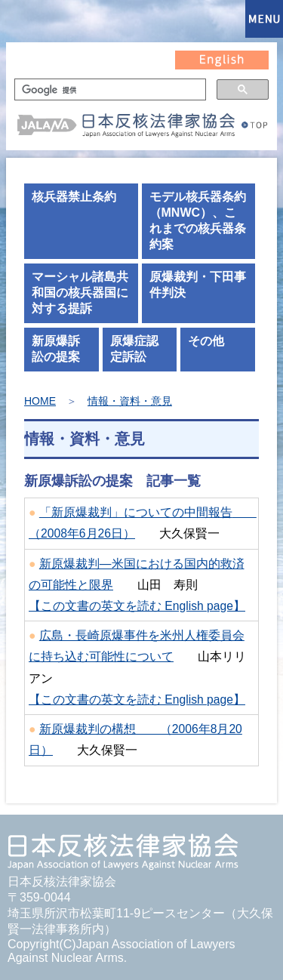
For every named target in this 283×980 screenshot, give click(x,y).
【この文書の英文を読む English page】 (137, 606)
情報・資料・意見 (130, 401)
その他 (206, 341)
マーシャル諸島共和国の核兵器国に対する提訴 (80, 293)
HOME (40, 401)
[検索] (109, 90)
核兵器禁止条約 (74, 197)
